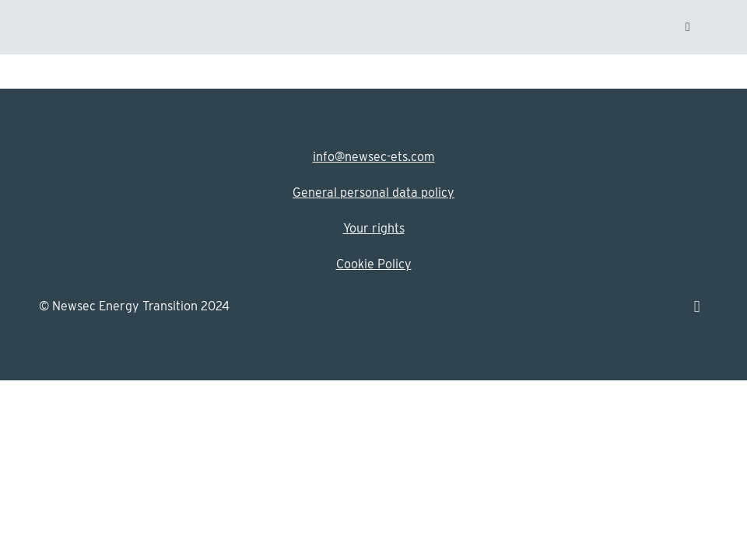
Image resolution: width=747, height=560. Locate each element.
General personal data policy (373, 192)
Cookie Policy (374, 264)
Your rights (374, 228)
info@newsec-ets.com (374, 157)
